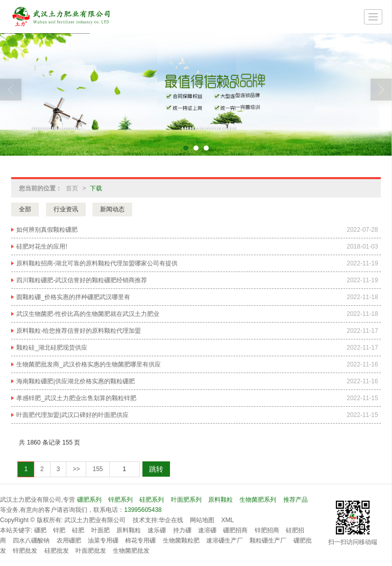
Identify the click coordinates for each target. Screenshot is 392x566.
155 (97, 469)
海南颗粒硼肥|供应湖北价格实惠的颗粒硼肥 (75, 381)
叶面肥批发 (91, 551)
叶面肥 (101, 530)
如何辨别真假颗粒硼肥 (47, 230)
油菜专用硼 (103, 540)
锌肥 (59, 530)
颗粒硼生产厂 (268, 540)
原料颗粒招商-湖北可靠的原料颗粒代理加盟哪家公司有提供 (97, 263)
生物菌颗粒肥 (181, 540)
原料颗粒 (220, 500)
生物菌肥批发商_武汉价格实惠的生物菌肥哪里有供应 (89, 364)
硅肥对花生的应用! (42, 247)
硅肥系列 (152, 500)
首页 (72, 188)
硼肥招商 (235, 530)
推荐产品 (296, 500)
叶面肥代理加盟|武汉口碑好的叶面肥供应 (72, 415)
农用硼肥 (69, 540)
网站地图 (202, 520)
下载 (96, 188)
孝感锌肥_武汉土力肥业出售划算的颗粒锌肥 (76, 398)
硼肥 (40, 530)
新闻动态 (112, 209)
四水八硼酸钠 (31, 540)
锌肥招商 (267, 530)
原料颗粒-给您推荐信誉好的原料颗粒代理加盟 (79, 331)
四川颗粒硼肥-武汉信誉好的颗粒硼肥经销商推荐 (82, 280)
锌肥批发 (25, 551)
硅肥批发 (57, 551)
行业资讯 (66, 209)
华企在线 (171, 520)
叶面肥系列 (186, 500)
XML (228, 520)
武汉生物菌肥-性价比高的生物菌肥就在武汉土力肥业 (88, 314)
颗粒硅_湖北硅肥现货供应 (52, 348)
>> (76, 469)
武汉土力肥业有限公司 (95, 520)
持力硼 (182, 530)
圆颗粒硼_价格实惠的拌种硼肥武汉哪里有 (73, 297)
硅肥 (78, 530)
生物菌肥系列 (258, 500)
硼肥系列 (89, 500)
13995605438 (143, 510)
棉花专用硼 (140, 540)
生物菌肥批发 (131, 551)
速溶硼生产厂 (225, 540)
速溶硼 (207, 530)
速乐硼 (157, 530)
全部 (25, 209)
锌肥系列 (120, 500)
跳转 (156, 469)
